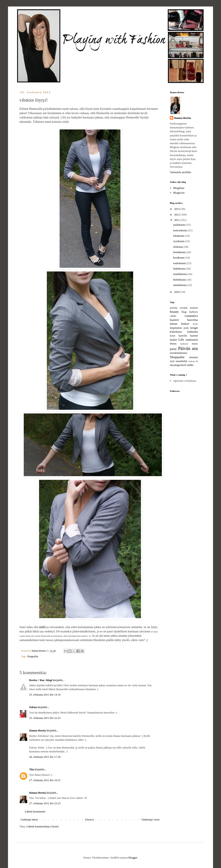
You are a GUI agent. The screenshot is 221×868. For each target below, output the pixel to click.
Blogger (133, 858)
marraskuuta (181, 230)
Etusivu (90, 819)
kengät (194, 328)
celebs (173, 316)
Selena (33, 707)
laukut (173, 340)
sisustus (194, 357)
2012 (177, 215)
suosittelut (181, 361)
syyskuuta (179, 241)
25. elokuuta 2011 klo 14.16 (45, 695)
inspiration (176, 328)
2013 (177, 209)
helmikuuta (180, 280)
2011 (177, 220)
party (173, 349)
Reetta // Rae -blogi (41, 680)
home (195, 324)
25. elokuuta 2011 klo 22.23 (45, 718)
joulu (186, 328)
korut (173, 336)
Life (181, 339)
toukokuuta (180, 263)
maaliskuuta (180, 274)
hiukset (185, 324)
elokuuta (178, 247)
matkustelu (192, 340)
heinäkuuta (180, 252)
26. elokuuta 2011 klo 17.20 (45, 757)
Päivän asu (188, 348)
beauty (174, 312)
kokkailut (193, 332)
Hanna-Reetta (38, 730)
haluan (174, 324)
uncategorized (178, 365)
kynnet (194, 336)
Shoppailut (33, 657)
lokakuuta (179, 236)
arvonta (184, 308)
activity (174, 308)
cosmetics (191, 316)
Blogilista (179, 188)
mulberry (184, 344)
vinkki (190, 365)
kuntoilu (183, 336)
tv (197, 361)
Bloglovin (179, 193)
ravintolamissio (178, 353)
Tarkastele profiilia (180, 172)
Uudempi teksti (29, 819)
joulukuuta (180, 225)
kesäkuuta (179, 258)
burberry (194, 312)
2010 (177, 292)
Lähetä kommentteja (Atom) (43, 826)
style (172, 361)
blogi (184, 312)
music (195, 344)
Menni (173, 344)
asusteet (194, 308)
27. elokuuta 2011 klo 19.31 (45, 780)
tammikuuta (180, 285)
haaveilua (193, 320)
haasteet (174, 320)
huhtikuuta (180, 269)
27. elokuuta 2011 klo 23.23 (45, 803)
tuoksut (192, 361)
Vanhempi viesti (150, 819)
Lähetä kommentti (35, 811)
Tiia (32, 769)
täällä (42, 627)
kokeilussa (176, 332)
